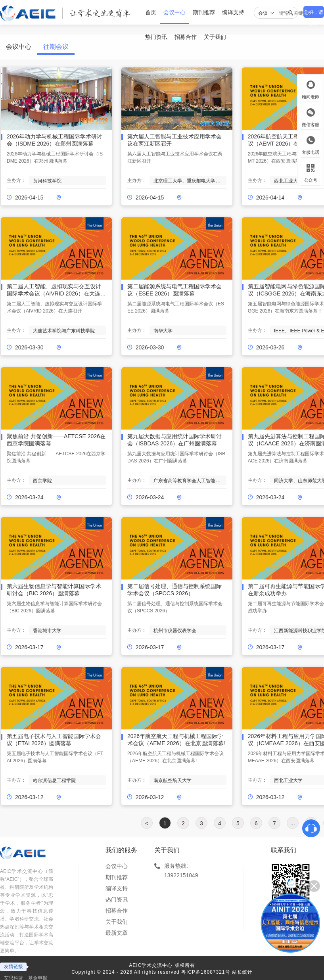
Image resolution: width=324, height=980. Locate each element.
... (293, 823)
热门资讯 (117, 899)
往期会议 (56, 47)
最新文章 (117, 933)
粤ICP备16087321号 (206, 972)
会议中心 (174, 12)
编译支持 (233, 12)
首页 (151, 12)
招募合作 (117, 911)
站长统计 (242, 972)
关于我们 (117, 922)
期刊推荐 (204, 12)
